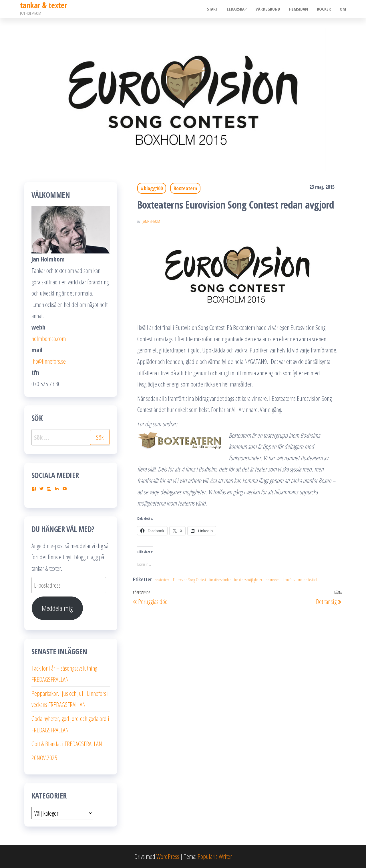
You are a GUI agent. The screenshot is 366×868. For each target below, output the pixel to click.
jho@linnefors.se (49, 361)
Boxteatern (185, 188)
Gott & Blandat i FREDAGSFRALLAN (67, 744)
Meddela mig (57, 608)
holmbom (272, 580)
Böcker (324, 9)
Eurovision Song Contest (189, 580)
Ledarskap (238, 9)
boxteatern (162, 580)
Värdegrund (269, 9)
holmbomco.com (49, 338)
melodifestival (308, 580)
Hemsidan (299, 9)
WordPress (168, 856)
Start (214, 9)
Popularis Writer (215, 856)
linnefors (289, 580)
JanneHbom (151, 221)
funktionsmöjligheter (248, 580)
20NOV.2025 (44, 758)
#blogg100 (152, 188)
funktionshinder (220, 580)
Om (343, 9)
